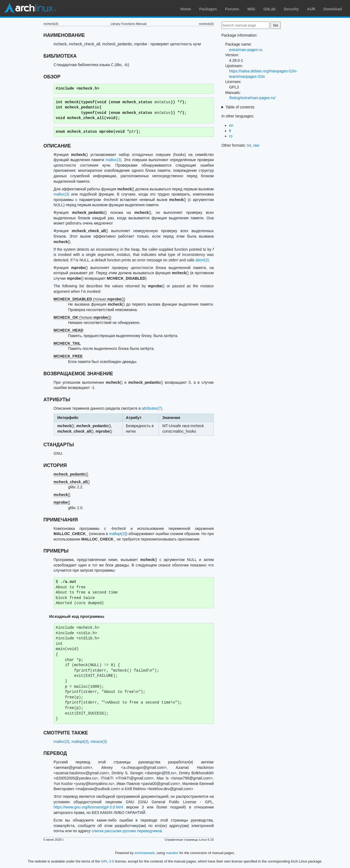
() (71, 474)
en (231, 125)
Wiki (251, 9)
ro (231, 136)
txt (249, 145)
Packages (208, 9)
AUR (311, 9)
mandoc (172, 853)
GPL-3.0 (107, 861)
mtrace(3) (99, 742)
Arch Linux (30, 8)
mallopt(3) (118, 534)
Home (186, 9)
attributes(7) (152, 408)
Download (333, 9)
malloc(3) (113, 160)
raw (256, 145)
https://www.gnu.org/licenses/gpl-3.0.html (88, 807)
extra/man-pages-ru (246, 50)
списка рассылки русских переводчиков (127, 831)
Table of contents (240, 107)
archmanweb (145, 853)
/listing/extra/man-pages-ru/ (252, 98)
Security (291, 9)
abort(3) (202, 260)
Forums (232, 9)
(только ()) (89, 299)
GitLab (269, 9)
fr (230, 131)
